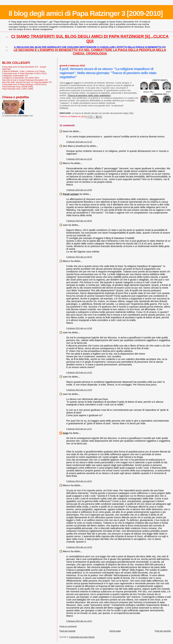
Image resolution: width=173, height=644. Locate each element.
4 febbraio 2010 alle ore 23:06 (79, 190)
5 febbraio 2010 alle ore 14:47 (79, 429)
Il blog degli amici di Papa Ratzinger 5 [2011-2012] (24, 73)
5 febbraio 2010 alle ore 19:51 (79, 621)
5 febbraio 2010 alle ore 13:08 (79, 328)
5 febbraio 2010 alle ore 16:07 (79, 481)
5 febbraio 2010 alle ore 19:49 (79, 547)
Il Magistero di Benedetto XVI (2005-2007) (21, 78)
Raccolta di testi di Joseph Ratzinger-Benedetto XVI (25, 80)
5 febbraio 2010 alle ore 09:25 (79, 221)
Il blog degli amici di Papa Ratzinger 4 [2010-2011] (24, 84)
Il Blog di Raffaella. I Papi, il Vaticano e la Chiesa (23, 71)
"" (89, 95)
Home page (115, 631)
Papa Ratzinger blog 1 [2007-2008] (18, 89)
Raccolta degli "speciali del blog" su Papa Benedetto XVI (27, 82)
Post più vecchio (163, 631)
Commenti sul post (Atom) (82, 637)
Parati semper (71, 194)
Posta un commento (68, 626)
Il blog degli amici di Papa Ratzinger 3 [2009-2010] (86, 13)
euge (66, 433)
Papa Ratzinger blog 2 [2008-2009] (18, 86)
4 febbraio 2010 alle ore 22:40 (79, 159)
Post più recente (67, 631)
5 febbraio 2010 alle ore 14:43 (79, 390)
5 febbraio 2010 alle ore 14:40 (79, 372)
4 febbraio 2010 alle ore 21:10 (79, 142)
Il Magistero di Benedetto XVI (15, 76)
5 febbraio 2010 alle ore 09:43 (79, 257)
